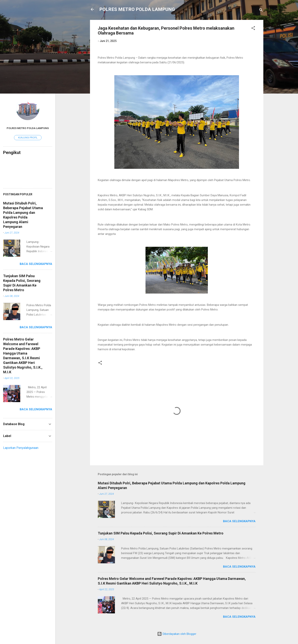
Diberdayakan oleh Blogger (177, 634)
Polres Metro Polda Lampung (28, 128)
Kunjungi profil (28, 138)
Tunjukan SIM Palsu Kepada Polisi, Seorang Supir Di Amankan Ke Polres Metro (161, 533)
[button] (253, 29)
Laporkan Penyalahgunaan (21, 448)
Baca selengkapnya (239, 521)
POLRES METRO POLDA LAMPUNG (137, 9)
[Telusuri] (261, 11)
